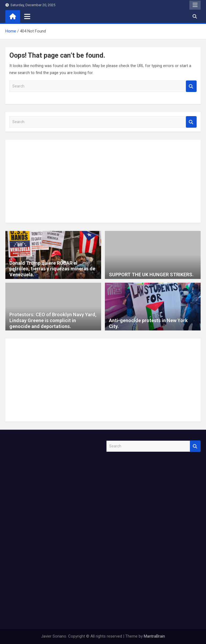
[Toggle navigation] (27, 16)
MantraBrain (154, 636)
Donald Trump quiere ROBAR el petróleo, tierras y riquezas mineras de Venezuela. (52, 269)
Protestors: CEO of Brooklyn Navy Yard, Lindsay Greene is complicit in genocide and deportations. (53, 320)
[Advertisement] (103, 181)
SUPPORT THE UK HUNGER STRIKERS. (151, 275)
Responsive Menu (195, 5)
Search (191, 86)
